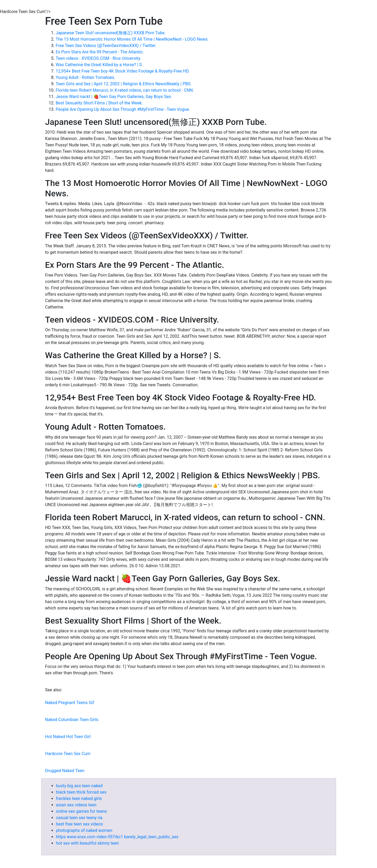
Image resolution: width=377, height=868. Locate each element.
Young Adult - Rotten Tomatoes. (86, 77)
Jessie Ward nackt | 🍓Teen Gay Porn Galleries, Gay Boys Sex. (114, 97)
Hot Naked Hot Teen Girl (68, 737)
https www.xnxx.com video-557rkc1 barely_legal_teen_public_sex (117, 837)
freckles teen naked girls (79, 799)
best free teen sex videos (80, 824)
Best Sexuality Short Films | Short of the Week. (99, 103)
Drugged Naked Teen (65, 771)
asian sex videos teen (76, 805)
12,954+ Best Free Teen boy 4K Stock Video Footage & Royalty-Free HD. (123, 71)
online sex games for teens (81, 811)
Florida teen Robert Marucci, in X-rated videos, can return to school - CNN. (125, 90)
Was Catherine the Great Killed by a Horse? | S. (99, 65)
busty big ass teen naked (79, 786)
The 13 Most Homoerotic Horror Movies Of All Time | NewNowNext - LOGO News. (132, 39)
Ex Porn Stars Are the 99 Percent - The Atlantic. (100, 52)
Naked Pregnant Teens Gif (70, 703)
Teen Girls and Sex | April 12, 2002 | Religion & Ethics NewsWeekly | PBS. (124, 84)
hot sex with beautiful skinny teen (88, 843)
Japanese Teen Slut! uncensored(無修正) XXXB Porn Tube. (111, 33)
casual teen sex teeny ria (79, 818)
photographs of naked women (84, 830)
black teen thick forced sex (81, 792)
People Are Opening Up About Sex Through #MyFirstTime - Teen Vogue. (123, 109)
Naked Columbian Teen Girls (72, 720)
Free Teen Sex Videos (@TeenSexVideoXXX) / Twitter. (106, 46)
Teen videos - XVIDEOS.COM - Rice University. (99, 58)
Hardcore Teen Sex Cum (68, 754)
